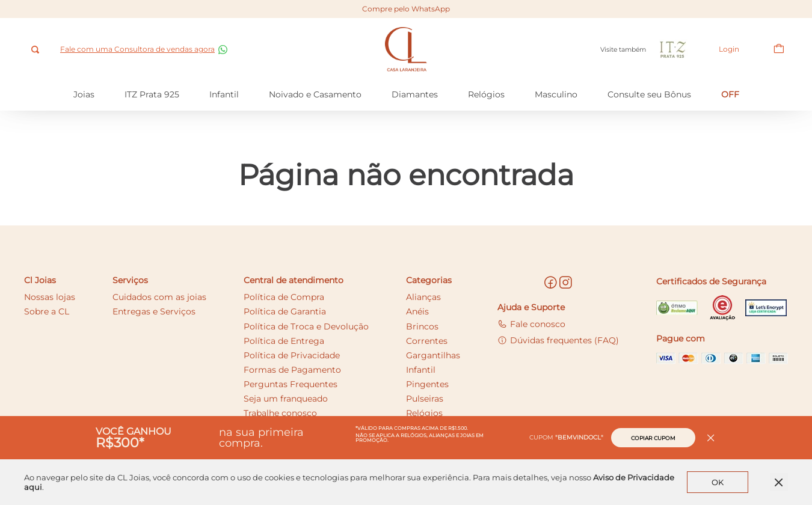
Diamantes (415, 94)
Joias (84, 94)
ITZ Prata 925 (152, 94)
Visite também (645, 50)
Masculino (556, 94)
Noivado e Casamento (315, 94)
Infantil (224, 94)
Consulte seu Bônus (649, 94)
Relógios (486, 94)
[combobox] (36, 50)
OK (718, 482)
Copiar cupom (653, 438)
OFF (730, 94)
